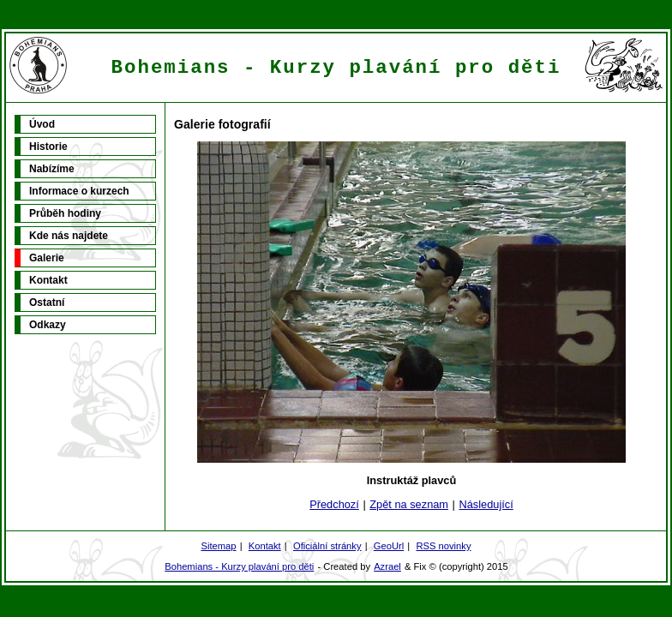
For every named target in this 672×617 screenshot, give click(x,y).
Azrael (387, 566)
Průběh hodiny (65, 213)
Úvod (42, 124)
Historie (48, 147)
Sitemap (218, 546)
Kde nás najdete (69, 236)
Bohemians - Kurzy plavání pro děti (239, 566)
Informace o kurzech (79, 191)
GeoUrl (389, 546)
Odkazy (48, 325)
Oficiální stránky (327, 546)
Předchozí (334, 504)
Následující (486, 504)
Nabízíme (52, 169)
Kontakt (48, 280)
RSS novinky (443, 546)
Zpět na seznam (409, 504)
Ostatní (47, 303)
